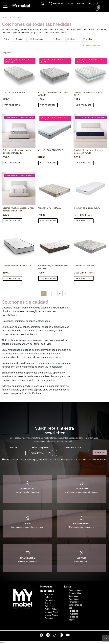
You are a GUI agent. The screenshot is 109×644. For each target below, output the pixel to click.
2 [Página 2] (49, 293)
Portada (6, 18)
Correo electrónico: (73, 447)
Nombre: (14, 447)
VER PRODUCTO (12, 105)
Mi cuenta (49, 594)
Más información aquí (97, 460)
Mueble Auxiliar (52, 615)
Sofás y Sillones (52, 609)
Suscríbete (100, 453)
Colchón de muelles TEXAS (87, 208)
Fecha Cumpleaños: (41, 447)
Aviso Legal (74, 599)
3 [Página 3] (54, 293)
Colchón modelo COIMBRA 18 (17, 266)
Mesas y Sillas (51, 612)
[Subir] (106, 638)
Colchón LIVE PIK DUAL (50, 208)
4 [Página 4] (60, 293)
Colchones (17, 18)
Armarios (49, 618)
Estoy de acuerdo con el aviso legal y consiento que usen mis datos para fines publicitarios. (56, 460)
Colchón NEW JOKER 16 (14, 92)
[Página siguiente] (66, 293)
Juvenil (48, 603)
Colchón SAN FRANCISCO (51, 150)
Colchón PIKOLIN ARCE (85, 266)
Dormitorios (50, 600)
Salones (48, 597)
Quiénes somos (76, 590)
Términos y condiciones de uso (75, 605)
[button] (5, 8)
